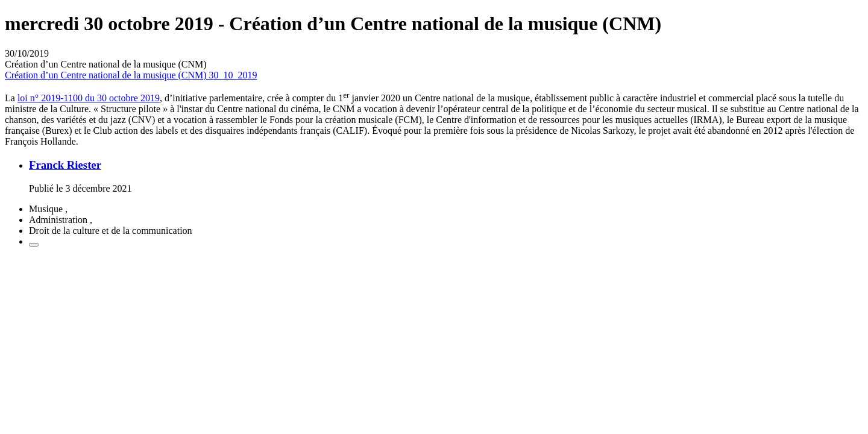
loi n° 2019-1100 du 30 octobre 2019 (89, 98)
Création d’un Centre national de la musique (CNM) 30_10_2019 (131, 75)
